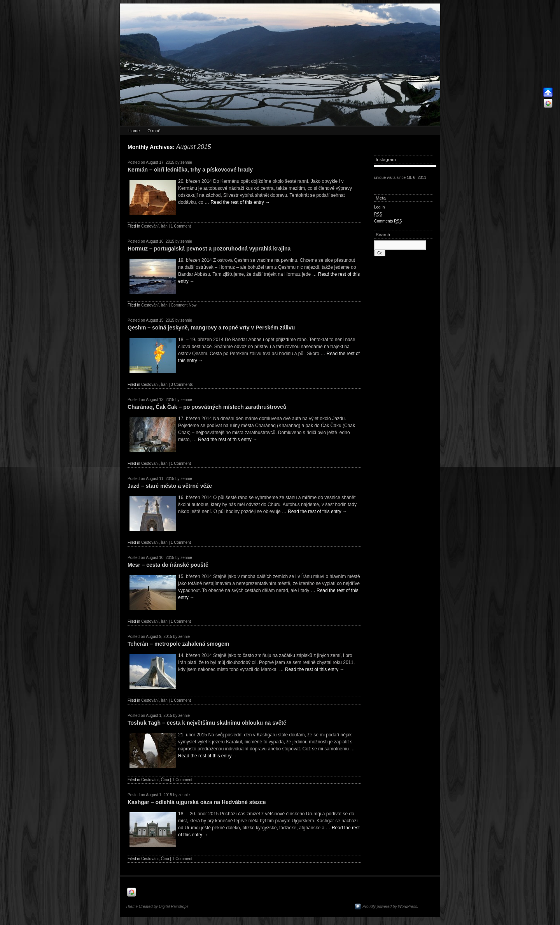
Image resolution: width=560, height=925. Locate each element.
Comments (388, 221)
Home (134, 131)
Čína (165, 780)
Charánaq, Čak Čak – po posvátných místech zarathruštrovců (207, 407)
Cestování (150, 226)
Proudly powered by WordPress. (390, 907)
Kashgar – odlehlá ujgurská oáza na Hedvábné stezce (197, 802)
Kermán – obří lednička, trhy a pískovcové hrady (190, 170)
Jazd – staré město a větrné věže (170, 486)
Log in (379, 207)
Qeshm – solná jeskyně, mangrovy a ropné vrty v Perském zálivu (211, 328)
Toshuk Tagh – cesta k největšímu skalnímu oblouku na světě (207, 723)
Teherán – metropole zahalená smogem (178, 644)
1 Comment (181, 226)
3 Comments (182, 385)
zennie (186, 162)
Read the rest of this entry (240, 202)
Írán (164, 226)
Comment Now (184, 305)
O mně (154, 131)
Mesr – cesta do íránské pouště (168, 565)
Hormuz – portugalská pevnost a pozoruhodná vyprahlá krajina (209, 249)
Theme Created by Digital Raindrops (157, 907)
